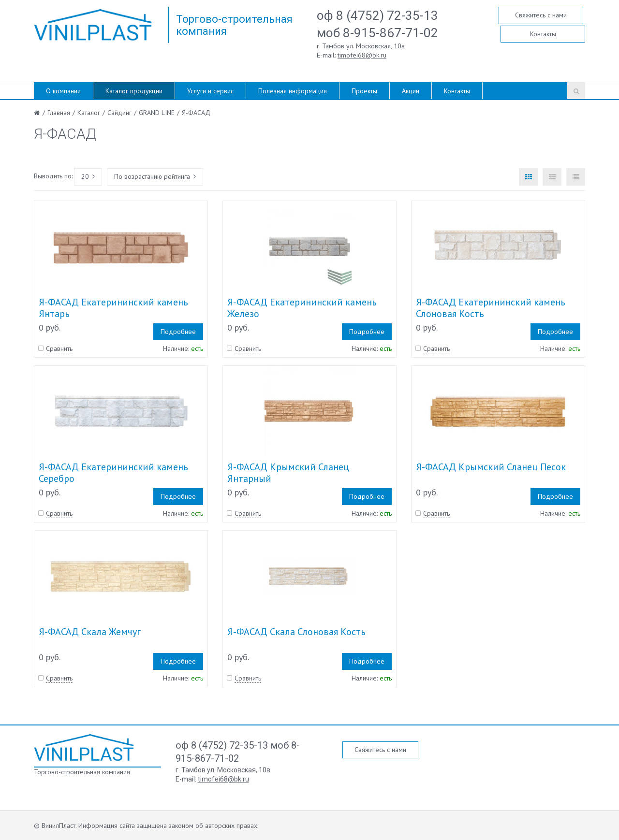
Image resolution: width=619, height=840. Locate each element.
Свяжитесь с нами (541, 15)
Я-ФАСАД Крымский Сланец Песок (491, 467)
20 (88, 176)
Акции (411, 91)
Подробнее (178, 332)
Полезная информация (293, 91)
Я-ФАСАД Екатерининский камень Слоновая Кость (491, 308)
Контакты (543, 34)
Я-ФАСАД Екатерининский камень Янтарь (113, 308)
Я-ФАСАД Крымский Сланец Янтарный (288, 473)
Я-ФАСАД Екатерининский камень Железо (302, 308)
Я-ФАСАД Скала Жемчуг (90, 632)
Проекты (364, 91)
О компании (63, 91)
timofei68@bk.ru (362, 55)
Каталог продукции (134, 91)
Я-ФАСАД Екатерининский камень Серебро (113, 473)
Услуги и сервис (210, 91)
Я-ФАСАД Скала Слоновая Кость (296, 632)
